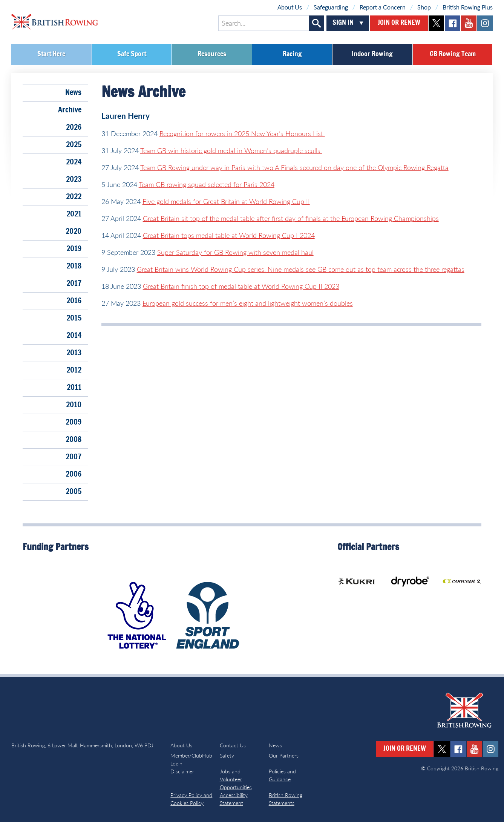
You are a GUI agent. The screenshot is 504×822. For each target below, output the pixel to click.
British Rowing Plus (468, 7)
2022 (74, 197)
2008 (74, 440)
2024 (74, 162)
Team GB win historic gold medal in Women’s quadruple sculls (231, 150)
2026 (74, 127)
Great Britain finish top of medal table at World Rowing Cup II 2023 (241, 286)
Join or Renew (399, 23)
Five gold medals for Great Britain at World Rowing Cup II (226, 201)
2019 (74, 249)
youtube (469, 23)
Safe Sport (132, 54)
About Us (290, 7)
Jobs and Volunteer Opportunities (236, 779)
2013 (74, 353)
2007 (74, 457)
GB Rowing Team (453, 54)
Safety (227, 755)
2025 (74, 145)
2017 (74, 284)
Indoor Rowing (372, 54)
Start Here (51, 54)
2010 (74, 405)
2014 (74, 336)
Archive (70, 110)
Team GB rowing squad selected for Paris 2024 (207, 184)
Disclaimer (182, 771)
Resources (212, 54)
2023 (74, 179)
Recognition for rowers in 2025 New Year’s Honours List (242, 133)
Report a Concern (383, 7)
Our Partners (284, 755)
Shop (424, 7)
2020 (74, 232)
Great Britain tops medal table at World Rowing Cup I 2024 (229, 235)
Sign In (343, 23)
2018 (74, 266)
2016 (74, 301)
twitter (436, 23)
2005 (74, 492)
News (73, 93)
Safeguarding (331, 7)
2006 (74, 474)
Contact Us (233, 745)
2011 (74, 388)
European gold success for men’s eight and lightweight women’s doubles (248, 303)
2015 (74, 318)
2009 (74, 422)
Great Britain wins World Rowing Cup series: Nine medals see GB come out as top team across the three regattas (301, 269)
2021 (74, 214)
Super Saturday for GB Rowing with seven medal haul (235, 252)
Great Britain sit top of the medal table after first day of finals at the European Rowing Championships (291, 218)
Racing (292, 54)
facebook (453, 23)
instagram (485, 23)
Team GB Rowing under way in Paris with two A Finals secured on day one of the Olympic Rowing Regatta (294, 167)
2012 (74, 370)
